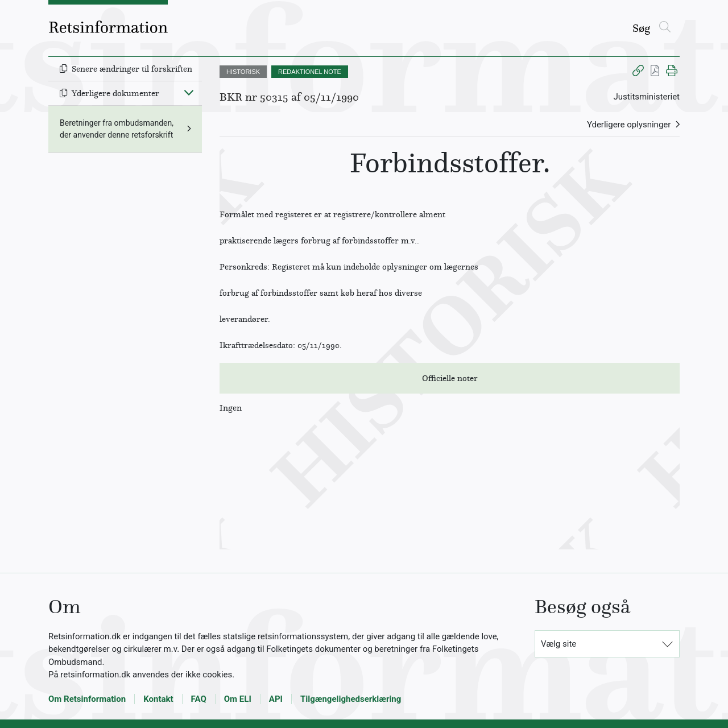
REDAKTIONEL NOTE (310, 72)
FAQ (199, 699)
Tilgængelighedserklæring (351, 699)
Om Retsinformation (87, 699)
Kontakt (158, 699)
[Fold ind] (189, 92)
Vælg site (559, 644)
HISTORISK (243, 72)
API (276, 699)
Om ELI (238, 699)
